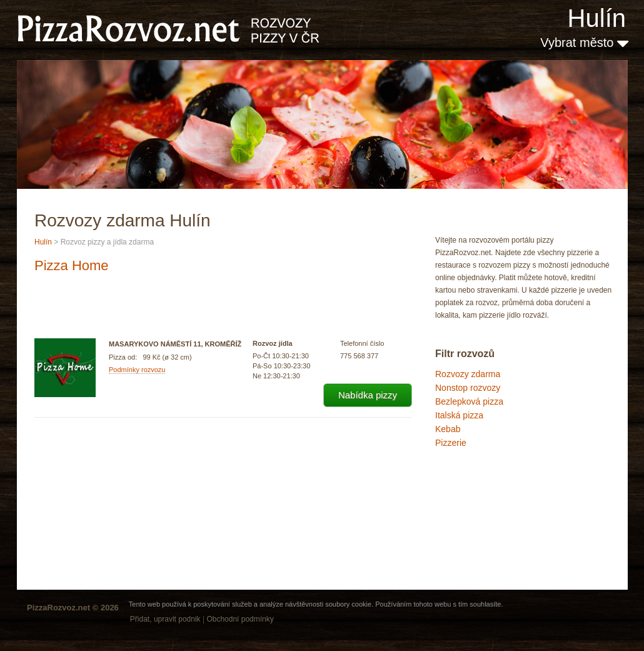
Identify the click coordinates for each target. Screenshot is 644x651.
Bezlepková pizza (469, 401)
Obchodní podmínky (240, 619)
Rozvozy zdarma (468, 374)
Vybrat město (584, 43)
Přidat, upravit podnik (165, 619)
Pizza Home (72, 265)
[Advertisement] (498, 503)
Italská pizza (459, 415)
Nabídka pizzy (368, 395)
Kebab (448, 429)
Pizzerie (451, 443)
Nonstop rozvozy (468, 388)
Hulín (597, 18)
